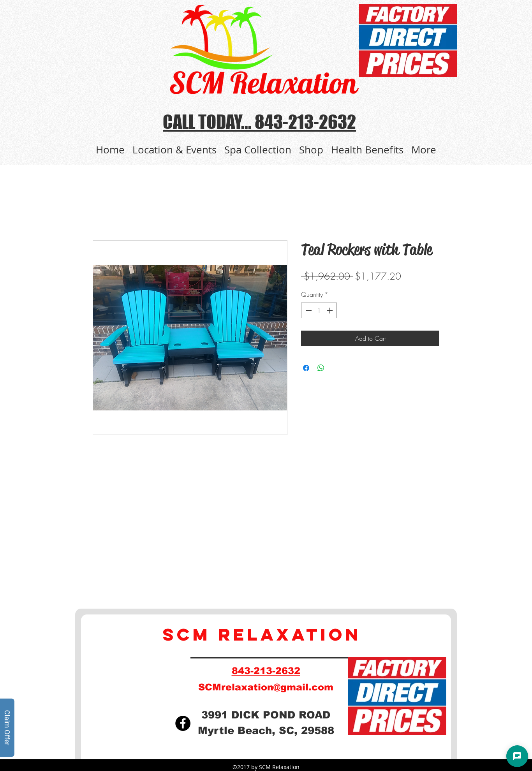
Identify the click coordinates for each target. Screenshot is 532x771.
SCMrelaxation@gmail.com (266, 687)
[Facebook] (183, 723)
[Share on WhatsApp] (321, 368)
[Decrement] (308, 310)
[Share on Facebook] (306, 368)
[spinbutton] (319, 310)
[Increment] (330, 310)
